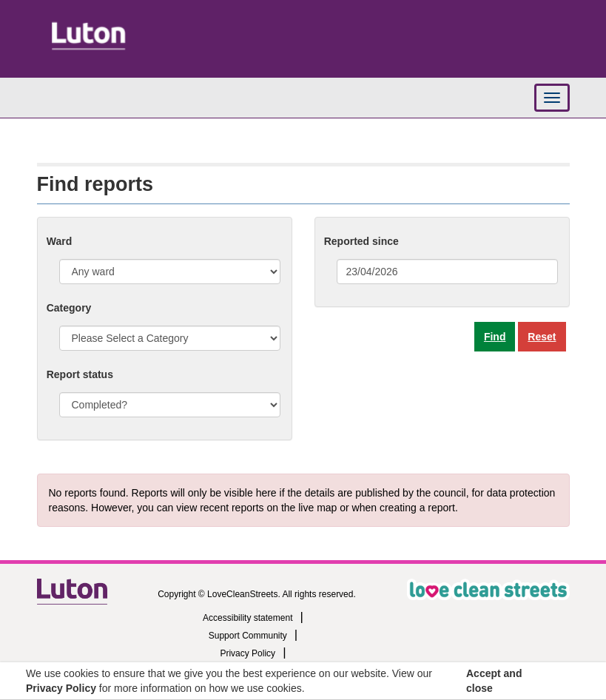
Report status (80, 374)
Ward (59, 241)
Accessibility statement (248, 618)
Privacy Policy (248, 653)
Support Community (248, 636)
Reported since (361, 241)
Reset (542, 337)
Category (69, 308)
